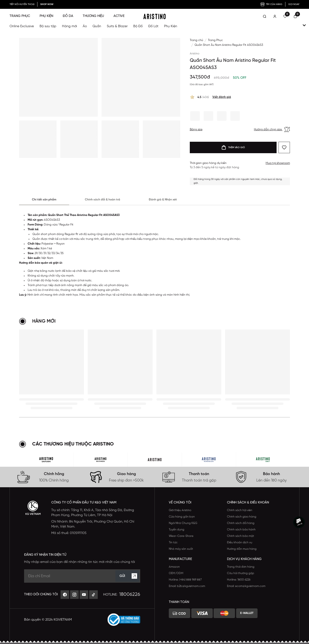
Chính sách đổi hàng (241, 523)
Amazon (174, 567)
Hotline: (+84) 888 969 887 (185, 580)
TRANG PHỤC (20, 16)
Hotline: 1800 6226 (239, 580)
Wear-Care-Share (181, 536)
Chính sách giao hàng (242, 517)
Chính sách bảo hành (241, 530)
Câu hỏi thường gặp (241, 573)
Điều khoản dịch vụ (240, 542)
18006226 (130, 594)
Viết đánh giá (222, 97)
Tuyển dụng (177, 530)
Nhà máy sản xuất (181, 549)
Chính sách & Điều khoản (248, 503)
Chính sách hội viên (240, 510)
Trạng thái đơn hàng (241, 567)
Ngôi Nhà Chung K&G (183, 523)
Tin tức (173, 542)
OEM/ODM (176, 573)
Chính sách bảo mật (241, 536)
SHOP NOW (47, 4)
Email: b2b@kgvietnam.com (187, 586)
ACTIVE (119, 16)
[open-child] (304, 25)
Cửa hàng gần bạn (182, 517)
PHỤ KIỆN (46, 16)
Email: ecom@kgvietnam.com (246, 586)
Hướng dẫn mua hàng (242, 549)
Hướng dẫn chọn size (272, 130)
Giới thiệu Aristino (180, 510)
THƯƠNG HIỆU (93, 16)
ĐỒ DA (68, 16)
